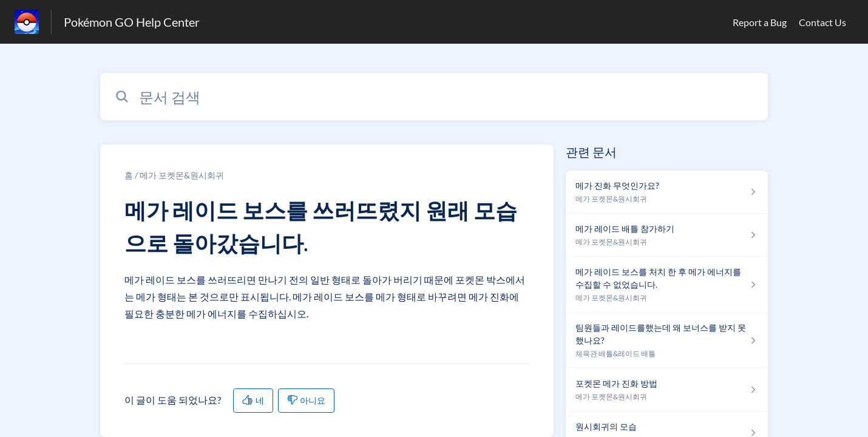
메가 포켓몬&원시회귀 (182, 175)
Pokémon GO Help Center (132, 22)
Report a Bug (760, 22)
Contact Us (822, 22)
